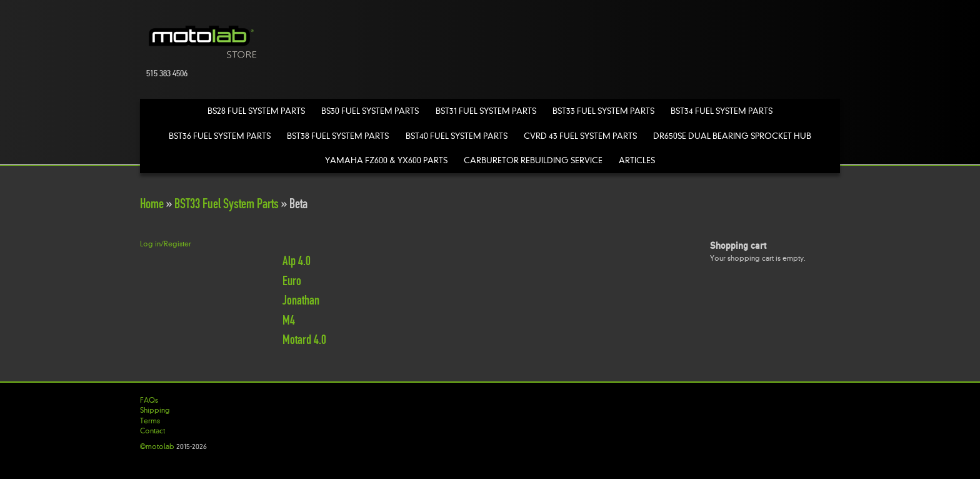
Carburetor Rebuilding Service (533, 160)
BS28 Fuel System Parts (256, 111)
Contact (152, 431)
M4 (289, 320)
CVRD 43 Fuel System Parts (580, 136)
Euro (292, 281)
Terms (150, 421)
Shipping (155, 410)
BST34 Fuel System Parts (722, 111)
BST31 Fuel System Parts (486, 111)
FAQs (149, 400)
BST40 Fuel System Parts (457, 136)
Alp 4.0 (297, 261)
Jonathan (301, 300)
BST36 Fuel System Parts (220, 136)
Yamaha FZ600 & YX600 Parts (386, 160)
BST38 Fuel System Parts (338, 136)
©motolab (157, 446)
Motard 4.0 (304, 340)
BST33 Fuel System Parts (603, 111)
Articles (637, 160)
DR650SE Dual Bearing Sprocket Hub (732, 136)
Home (152, 204)
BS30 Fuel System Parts (370, 111)
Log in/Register (166, 244)
